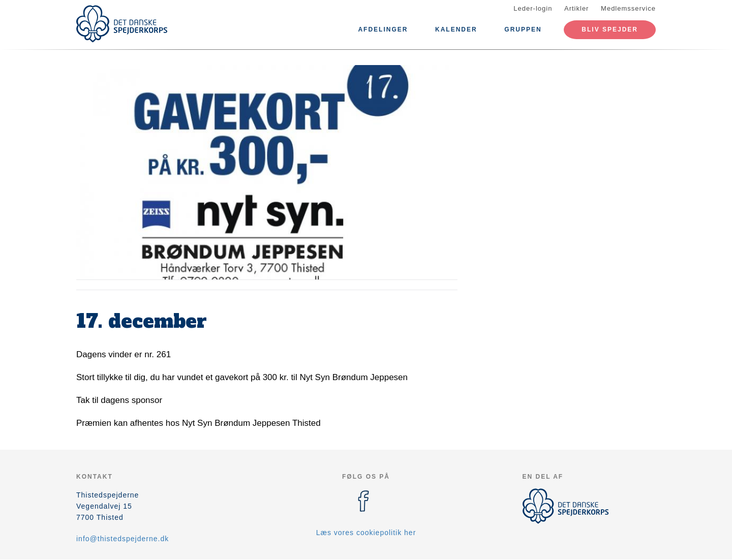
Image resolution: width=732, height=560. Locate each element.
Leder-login (533, 8)
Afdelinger (383, 29)
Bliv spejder (610, 29)
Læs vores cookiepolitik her (366, 533)
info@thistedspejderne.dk (123, 539)
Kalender (456, 29)
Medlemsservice (628, 8)
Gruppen (523, 29)
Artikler (576, 8)
